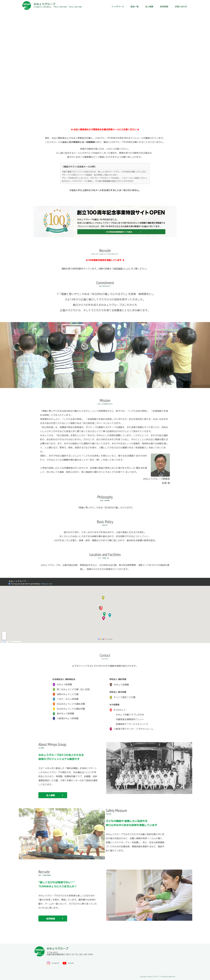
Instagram (53, 963)
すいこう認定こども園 (122, 694)
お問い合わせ (181, 6)
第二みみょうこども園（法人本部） (72, 687)
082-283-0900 (86, 954)
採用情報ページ (121, 269)
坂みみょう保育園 (63, 711)
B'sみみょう (117, 707)
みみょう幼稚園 (119, 682)
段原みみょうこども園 (65, 691)
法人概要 (149, 6)
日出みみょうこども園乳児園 (69, 701)
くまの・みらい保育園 (65, 696)
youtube (68, 963)
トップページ (118, 6)
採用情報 (164, 6)
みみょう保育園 (62, 682)
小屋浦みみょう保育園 (65, 716)
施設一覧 (135, 6)
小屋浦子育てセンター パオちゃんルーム (131, 726)
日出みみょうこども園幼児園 (69, 706)
